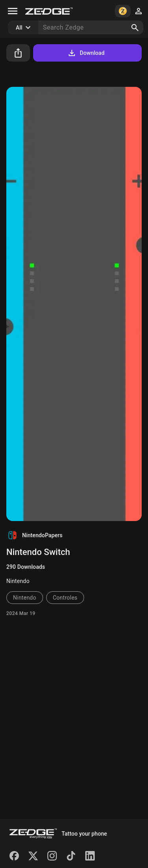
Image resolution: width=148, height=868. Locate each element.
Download (86, 53)
